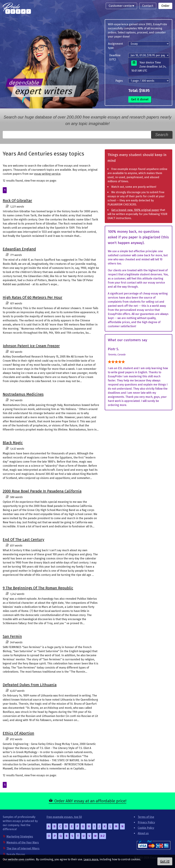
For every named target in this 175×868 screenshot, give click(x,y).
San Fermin (12, 636)
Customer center (121, 6)
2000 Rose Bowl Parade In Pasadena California (42, 491)
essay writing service (47, 174)
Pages (119, 81)
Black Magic (13, 443)
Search (162, 135)
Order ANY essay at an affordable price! (90, 801)
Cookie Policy (146, 828)
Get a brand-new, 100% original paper (135, 210)
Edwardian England (19, 249)
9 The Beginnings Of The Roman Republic (38, 588)
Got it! (165, 861)
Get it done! (140, 99)
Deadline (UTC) (115, 57)
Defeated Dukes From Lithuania (30, 685)
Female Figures (16, 854)
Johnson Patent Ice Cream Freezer (31, 346)
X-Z (103, 836)
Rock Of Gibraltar (17, 201)
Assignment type (115, 46)
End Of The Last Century (23, 540)
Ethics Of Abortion (18, 733)
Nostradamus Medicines (23, 394)
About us (143, 833)
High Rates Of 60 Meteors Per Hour (33, 297)
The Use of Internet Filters (23, 848)
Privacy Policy (146, 822)
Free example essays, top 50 (64, 817)
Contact (148, 6)
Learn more (91, 859)
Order (165, 6)
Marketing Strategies (20, 837)
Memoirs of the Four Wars (23, 843)
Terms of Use (146, 817)
